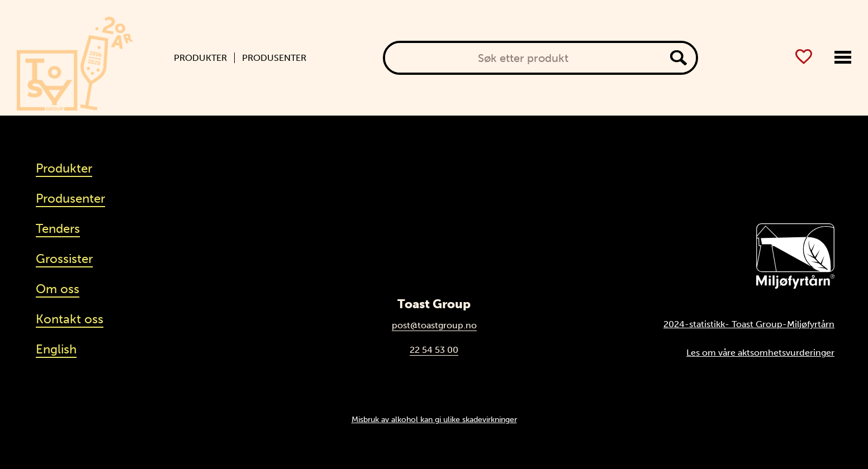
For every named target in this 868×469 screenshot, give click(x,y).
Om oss (58, 289)
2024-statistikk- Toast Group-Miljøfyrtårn (749, 324)
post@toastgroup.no (434, 325)
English (56, 349)
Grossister (64, 259)
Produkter (200, 58)
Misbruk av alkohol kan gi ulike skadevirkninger (434, 419)
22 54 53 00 (434, 350)
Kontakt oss (70, 319)
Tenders (58, 229)
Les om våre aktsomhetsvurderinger (760, 353)
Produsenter (274, 58)
